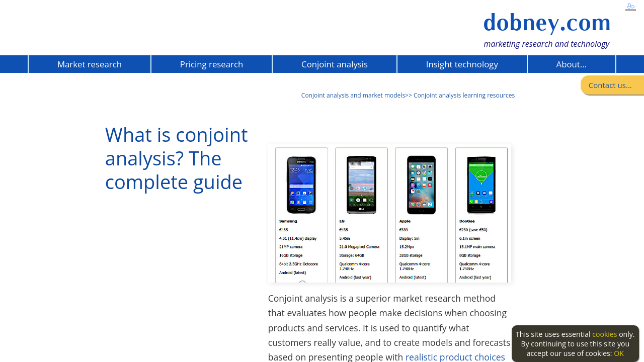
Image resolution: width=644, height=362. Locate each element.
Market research (90, 64)
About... (572, 64)
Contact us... (610, 85)
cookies (605, 334)
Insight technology (462, 64)
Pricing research (212, 64)
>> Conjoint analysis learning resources (460, 95)
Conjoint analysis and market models (353, 95)
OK (619, 353)
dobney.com (547, 22)
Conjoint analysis (335, 64)
